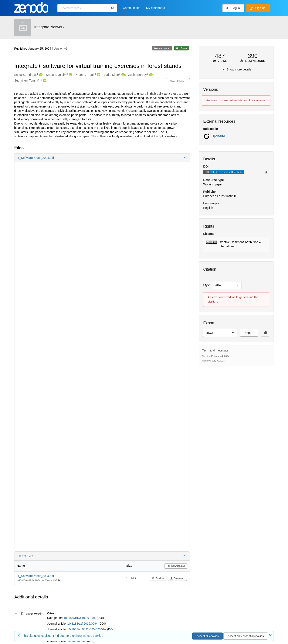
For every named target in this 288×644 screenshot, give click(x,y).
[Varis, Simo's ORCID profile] (123, 75)
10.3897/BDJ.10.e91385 (80, 618)
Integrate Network (49, 27)
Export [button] (249, 333)
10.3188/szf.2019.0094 (83, 624)
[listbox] (227, 285)
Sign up (258, 8)
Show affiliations (178, 81)
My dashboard (156, 8)
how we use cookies (90, 636)
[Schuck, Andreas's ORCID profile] (40, 75)
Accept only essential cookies (246, 636)
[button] (102, 158)
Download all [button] (176, 566)
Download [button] (177, 578)
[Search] (113, 8)
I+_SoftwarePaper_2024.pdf (35, 576)
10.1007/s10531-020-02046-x (87, 629)
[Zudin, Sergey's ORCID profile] (150, 75)
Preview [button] (158, 578)
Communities (132, 8)
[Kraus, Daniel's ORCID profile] (70, 75)
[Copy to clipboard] (266, 172)
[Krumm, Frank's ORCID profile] (98, 75)
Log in (233, 8)
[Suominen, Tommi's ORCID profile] (44, 81)
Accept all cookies (208, 636)
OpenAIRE (219, 136)
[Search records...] (83, 8)
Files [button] (101, 556)
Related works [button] (29, 614)
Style (206, 285)
